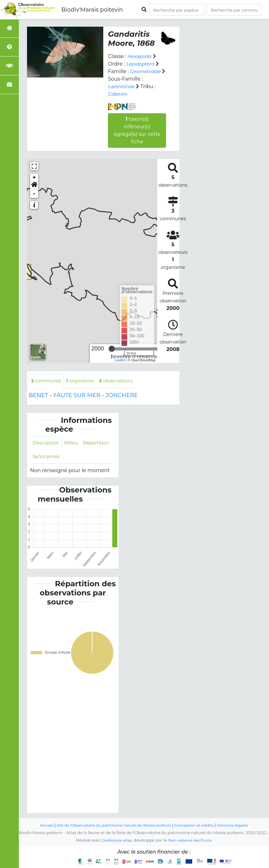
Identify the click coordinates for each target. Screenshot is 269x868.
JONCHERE (122, 396)
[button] (34, 186)
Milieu (75, 444)
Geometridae (147, 71)
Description (47, 444)
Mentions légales (240, 825)
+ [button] (34, 178)
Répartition (47, 458)
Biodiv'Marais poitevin (92, 10)
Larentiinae (123, 86)
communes (48, 381)
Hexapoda (141, 56)
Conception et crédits (199, 825)
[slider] (112, 349)
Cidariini (119, 94)
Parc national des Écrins (191, 841)
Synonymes (81, 458)
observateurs (123, 381)
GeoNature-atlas (114, 841)
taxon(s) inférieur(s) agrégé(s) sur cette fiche (137, 130)
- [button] (34, 194)
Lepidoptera (142, 64)
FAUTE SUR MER (77, 396)
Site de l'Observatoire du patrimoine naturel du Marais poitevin (111, 825)
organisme (85, 381)
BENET (38, 396)
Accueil (38, 825)
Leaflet (120, 360)
